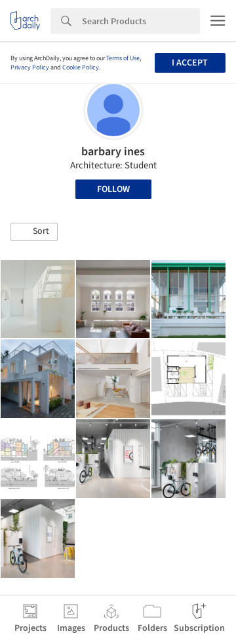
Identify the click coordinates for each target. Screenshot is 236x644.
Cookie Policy (81, 67)
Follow (113, 189)
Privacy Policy (30, 67)
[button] (34, 232)
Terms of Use (123, 58)
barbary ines (113, 152)
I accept (190, 63)
